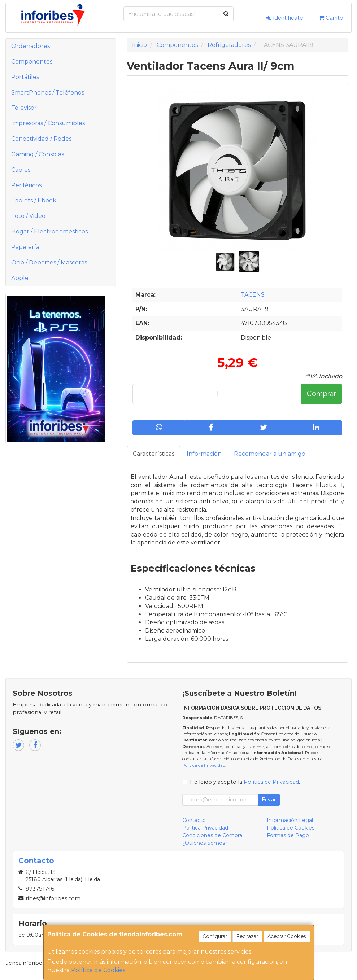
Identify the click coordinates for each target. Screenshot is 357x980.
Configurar (215, 936)
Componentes (32, 62)
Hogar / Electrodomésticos (49, 231)
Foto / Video (28, 216)
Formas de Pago (288, 835)
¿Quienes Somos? (205, 843)
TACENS (253, 295)
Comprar (321, 394)
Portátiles (25, 77)
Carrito (331, 18)
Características (154, 454)
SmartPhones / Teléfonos (48, 93)
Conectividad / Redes (41, 139)
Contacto (194, 820)
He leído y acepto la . (245, 782)
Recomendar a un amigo (270, 454)
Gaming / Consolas (38, 154)
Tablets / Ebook (34, 200)
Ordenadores (31, 46)
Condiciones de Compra (212, 835)
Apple (20, 278)
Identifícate (285, 18)
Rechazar (247, 936)
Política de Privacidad (204, 765)
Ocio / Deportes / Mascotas (49, 262)
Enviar (269, 800)
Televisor (24, 108)
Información (204, 454)
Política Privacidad (205, 828)
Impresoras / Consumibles (48, 123)
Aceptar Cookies (287, 936)
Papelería (25, 247)
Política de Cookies (98, 970)
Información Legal (290, 820)
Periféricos (26, 185)
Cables (21, 170)
